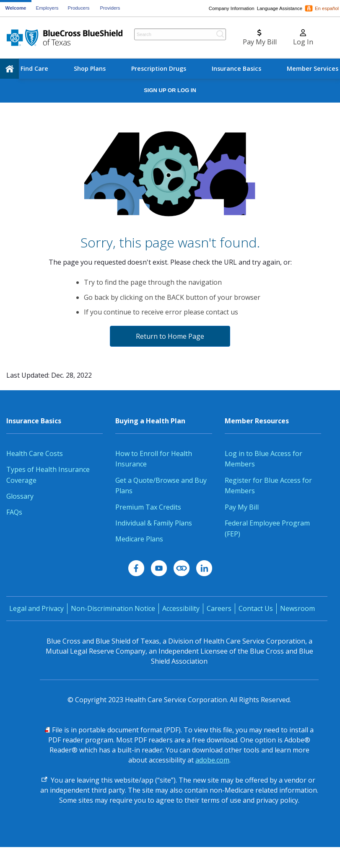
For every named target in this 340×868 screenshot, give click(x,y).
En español (327, 8)
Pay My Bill (242, 507)
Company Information (232, 8)
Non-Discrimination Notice (113, 608)
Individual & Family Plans (154, 523)
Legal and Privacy (36, 608)
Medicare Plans (139, 539)
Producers (79, 8)
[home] (9, 69)
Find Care (34, 68)
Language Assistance (280, 8)
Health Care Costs (35, 453)
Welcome (16, 8)
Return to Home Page (170, 336)
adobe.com (212, 760)
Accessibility (181, 608)
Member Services (313, 68)
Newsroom (297, 608)
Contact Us (256, 608)
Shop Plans (90, 68)
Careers (219, 608)
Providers (110, 8)
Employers (47, 8)
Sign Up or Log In (170, 90)
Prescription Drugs (159, 68)
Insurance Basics (236, 68)
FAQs (14, 512)
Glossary (20, 496)
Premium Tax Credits (148, 507)
